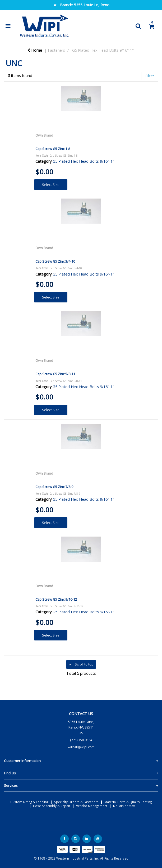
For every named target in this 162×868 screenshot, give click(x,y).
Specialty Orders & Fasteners (76, 802)
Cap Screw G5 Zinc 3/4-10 (55, 261)
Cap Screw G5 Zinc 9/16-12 (56, 599)
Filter (150, 76)
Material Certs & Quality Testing (128, 802)
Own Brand (44, 135)
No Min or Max (124, 806)
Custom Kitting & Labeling (29, 802)
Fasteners (56, 50)
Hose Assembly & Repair (52, 806)
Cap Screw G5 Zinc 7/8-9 (54, 487)
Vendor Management (92, 806)
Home (35, 50)
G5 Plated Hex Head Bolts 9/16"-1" (103, 50)
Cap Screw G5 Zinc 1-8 (53, 149)
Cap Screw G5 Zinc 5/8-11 (55, 374)
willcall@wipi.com (81, 747)
